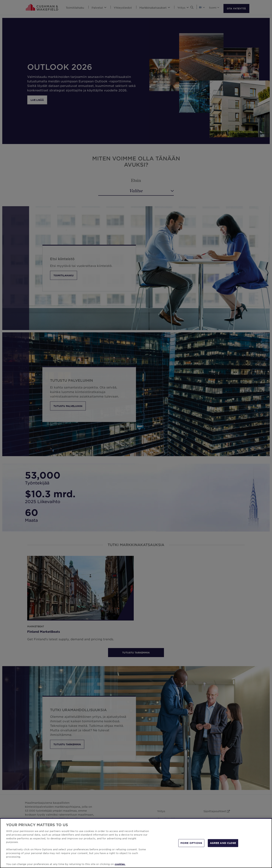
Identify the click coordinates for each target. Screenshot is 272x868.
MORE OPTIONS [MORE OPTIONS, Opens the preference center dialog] (191, 843)
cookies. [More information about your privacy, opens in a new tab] (120, 864)
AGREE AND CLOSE (223, 843)
